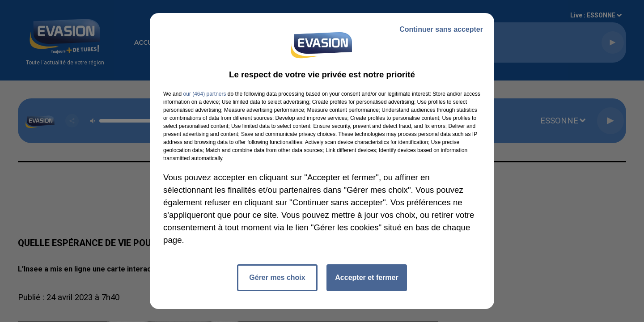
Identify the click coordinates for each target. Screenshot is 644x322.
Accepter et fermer (366, 278)
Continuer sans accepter (441, 29)
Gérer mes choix (277, 278)
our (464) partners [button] (204, 94)
